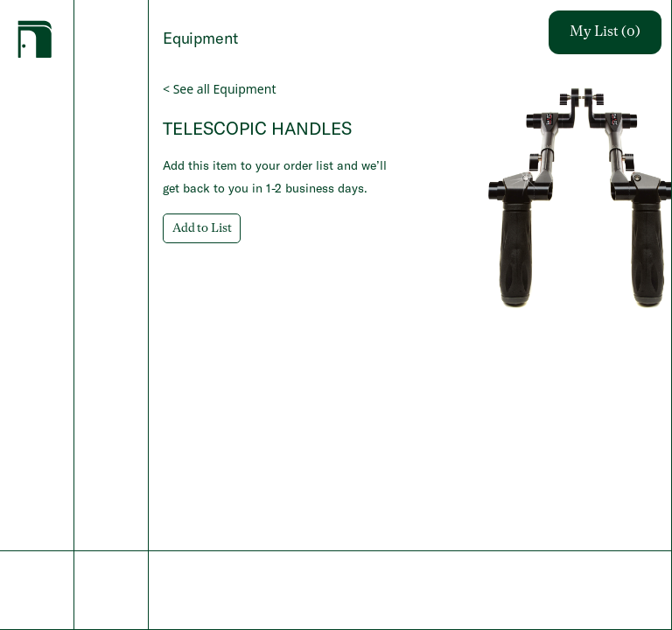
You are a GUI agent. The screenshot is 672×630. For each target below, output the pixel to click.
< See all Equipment (219, 89)
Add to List (202, 228)
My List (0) (605, 32)
